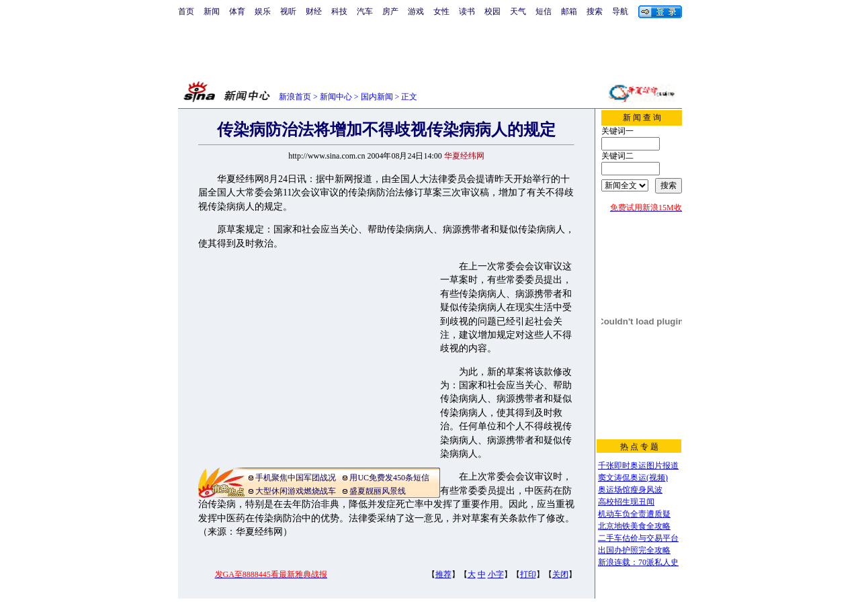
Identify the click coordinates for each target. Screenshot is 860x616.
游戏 (416, 11)
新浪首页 (295, 97)
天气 (518, 11)
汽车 (365, 11)
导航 (620, 11)
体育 (237, 11)
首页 (186, 11)
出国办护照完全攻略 (634, 550)
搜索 (595, 11)
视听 (288, 11)
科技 (339, 11)
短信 (544, 11)
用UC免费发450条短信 (389, 478)
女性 (441, 11)
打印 (528, 574)
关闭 (560, 574)
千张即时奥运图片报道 (638, 466)
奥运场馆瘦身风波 (630, 490)
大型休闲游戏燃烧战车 (296, 491)
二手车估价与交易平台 (638, 538)
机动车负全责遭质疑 (634, 514)
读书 (467, 11)
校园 (492, 11)
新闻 (212, 11)
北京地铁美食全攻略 (634, 526)
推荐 (443, 574)
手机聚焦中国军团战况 (296, 478)
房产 (390, 11)
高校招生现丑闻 (626, 502)
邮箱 (569, 11)
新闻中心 (336, 97)
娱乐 (263, 11)
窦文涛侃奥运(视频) (633, 478)
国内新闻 (377, 97)
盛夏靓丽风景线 (378, 491)
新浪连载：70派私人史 (638, 562)
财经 (314, 11)
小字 (496, 574)
